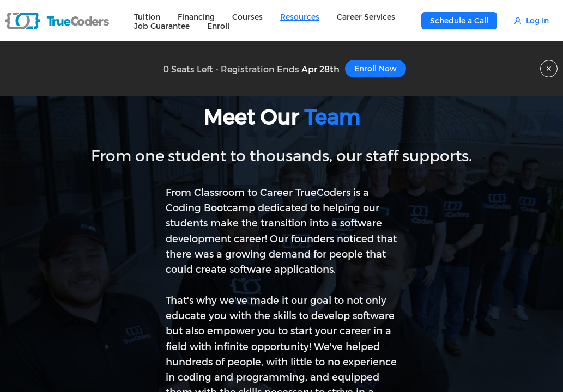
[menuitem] (147, 17)
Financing (196, 17)
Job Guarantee (162, 26)
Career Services (366, 17)
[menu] (273, 21)
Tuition (147, 17)
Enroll (218, 26)
